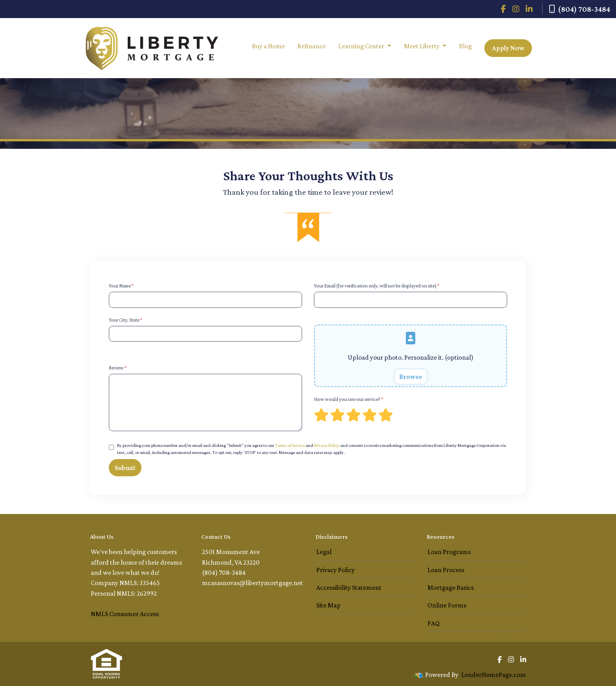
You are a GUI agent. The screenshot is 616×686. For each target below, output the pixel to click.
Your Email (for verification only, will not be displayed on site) (377, 286)
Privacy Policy (327, 445)
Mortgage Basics (451, 587)
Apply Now (508, 48)
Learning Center (362, 46)
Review (118, 368)
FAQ (434, 623)
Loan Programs (449, 552)
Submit (125, 468)
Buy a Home (268, 46)
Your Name (121, 286)
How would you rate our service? (348, 399)
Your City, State (126, 320)
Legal (324, 552)
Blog (465, 46)
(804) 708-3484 (579, 9)
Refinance (312, 46)
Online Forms (447, 605)
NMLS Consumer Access (125, 614)
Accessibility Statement (349, 587)
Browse (411, 377)
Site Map (328, 605)
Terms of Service (290, 445)
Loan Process (446, 570)
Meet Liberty (422, 46)
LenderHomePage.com (494, 675)
